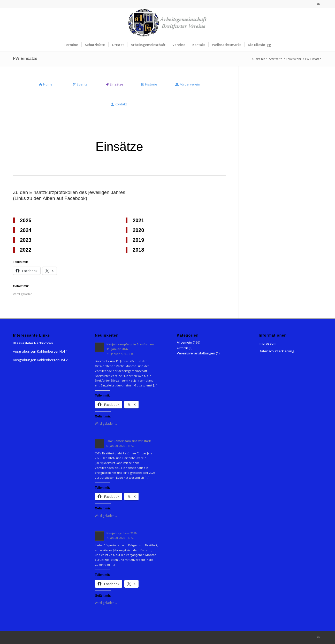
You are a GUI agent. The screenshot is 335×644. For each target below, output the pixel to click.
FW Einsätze (25, 59)
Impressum (268, 343)
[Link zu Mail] (318, 4)
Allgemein (184, 342)
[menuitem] (71, 45)
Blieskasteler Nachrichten (33, 343)
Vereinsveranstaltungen (196, 353)
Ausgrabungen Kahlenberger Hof (39, 351)
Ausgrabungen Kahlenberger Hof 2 (40, 360)
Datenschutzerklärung (276, 351)
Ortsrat (182, 348)
